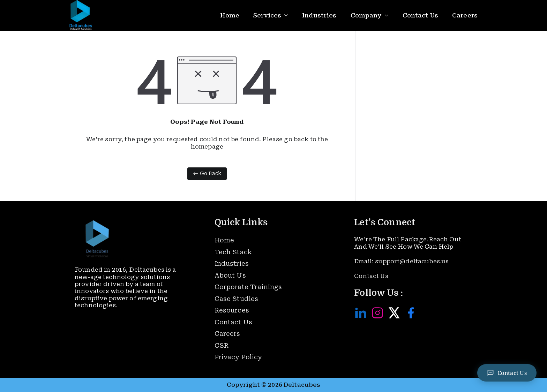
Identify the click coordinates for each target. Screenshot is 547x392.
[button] (285, 16)
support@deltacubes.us (412, 261)
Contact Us (420, 15)
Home (230, 15)
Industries (319, 15)
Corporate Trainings (248, 287)
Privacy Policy (238, 357)
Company (370, 16)
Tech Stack (233, 252)
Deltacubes (302, 385)
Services (271, 16)
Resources (232, 310)
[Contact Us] (507, 373)
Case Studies (237, 299)
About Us (230, 275)
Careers (465, 15)
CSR (222, 345)
